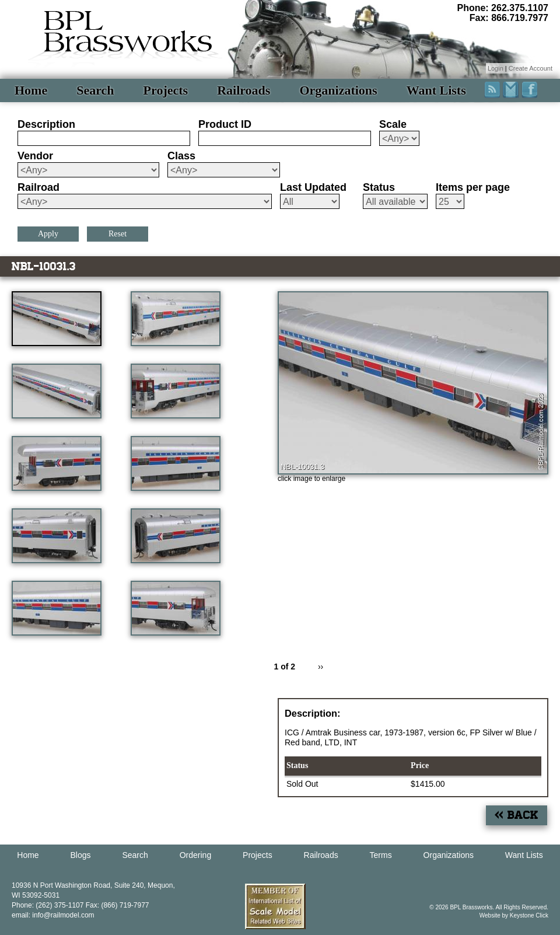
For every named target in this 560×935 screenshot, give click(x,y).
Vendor (35, 156)
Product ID (225, 124)
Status (379, 187)
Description (46, 124)
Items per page (473, 187)
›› (321, 667)
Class (181, 156)
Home (31, 90)
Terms (381, 855)
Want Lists (436, 90)
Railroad (38, 187)
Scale (393, 124)
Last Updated (313, 187)
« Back (517, 815)
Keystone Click (529, 915)
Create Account (531, 68)
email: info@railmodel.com (53, 915)
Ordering (195, 855)
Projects (166, 90)
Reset (118, 234)
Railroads (244, 90)
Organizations (338, 90)
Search (95, 90)
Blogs (81, 855)
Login (496, 68)
